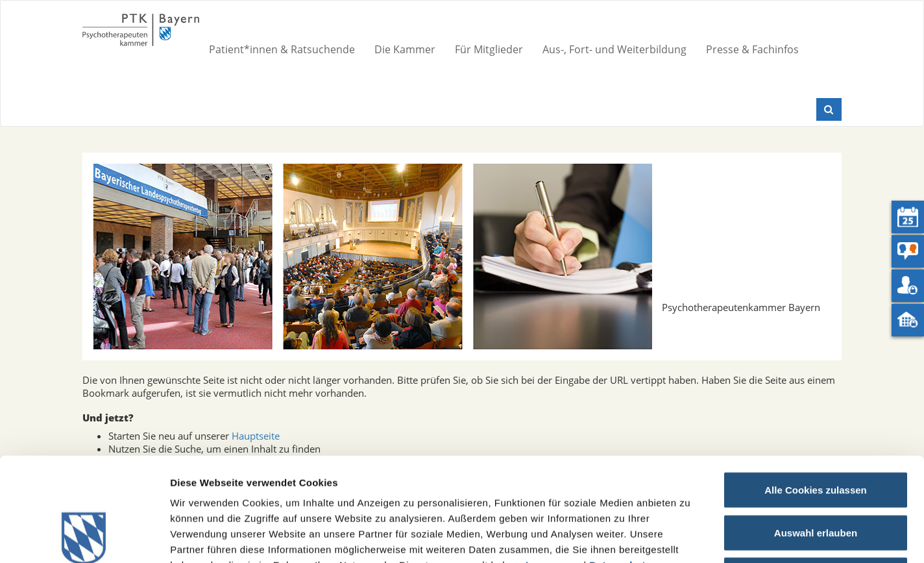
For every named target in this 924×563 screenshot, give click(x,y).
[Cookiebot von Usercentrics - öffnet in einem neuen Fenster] (84, 538)
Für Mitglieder (489, 49)
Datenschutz (620, 468)
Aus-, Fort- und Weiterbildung (614, 49)
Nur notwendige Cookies (816, 478)
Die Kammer (405, 49)
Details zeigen (690, 537)
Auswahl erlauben (816, 435)
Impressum (553, 468)
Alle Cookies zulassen (816, 393)
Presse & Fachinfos (752, 49)
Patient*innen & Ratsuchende (282, 49)
